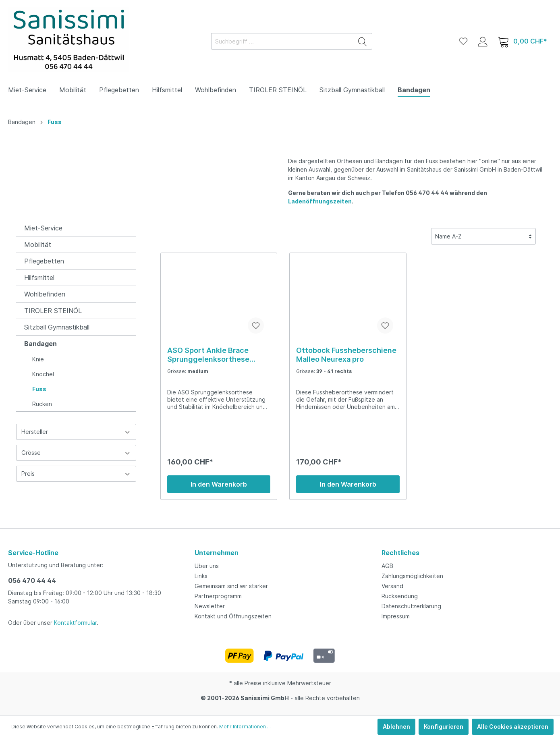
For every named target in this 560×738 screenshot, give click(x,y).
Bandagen (40, 344)
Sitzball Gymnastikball (57, 327)
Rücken (42, 404)
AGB (387, 566)
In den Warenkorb (219, 484)
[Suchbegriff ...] (282, 41)
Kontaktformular (75, 623)
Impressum (396, 616)
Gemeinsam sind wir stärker (231, 586)
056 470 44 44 (32, 580)
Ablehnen (396, 727)
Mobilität (38, 245)
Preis (76, 474)
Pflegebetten (44, 261)
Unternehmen (217, 553)
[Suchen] (363, 41)
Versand (392, 586)
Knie (38, 359)
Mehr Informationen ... (245, 727)
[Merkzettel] (463, 41)
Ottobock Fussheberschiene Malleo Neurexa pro (346, 355)
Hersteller (76, 432)
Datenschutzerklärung (411, 606)
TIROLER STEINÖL (53, 311)
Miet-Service (43, 228)
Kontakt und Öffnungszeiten (233, 616)
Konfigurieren (444, 727)
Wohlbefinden (45, 294)
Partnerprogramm (218, 596)
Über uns (207, 566)
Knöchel (43, 374)
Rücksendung (400, 596)
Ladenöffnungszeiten (320, 201)
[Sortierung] (483, 236)
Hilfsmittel (39, 278)
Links (201, 576)
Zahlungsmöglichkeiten (412, 576)
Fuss (39, 389)
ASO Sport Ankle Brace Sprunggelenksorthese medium (208, 355)
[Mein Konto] (483, 41)
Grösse (76, 453)
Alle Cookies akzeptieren (513, 727)
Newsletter (210, 606)
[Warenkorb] (522, 41)
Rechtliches (400, 553)
